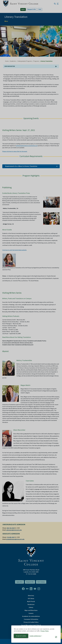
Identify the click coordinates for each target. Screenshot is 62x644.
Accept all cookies (21, 636)
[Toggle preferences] (36, 636)
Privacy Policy (45, 631)
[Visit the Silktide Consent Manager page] (56, 637)
